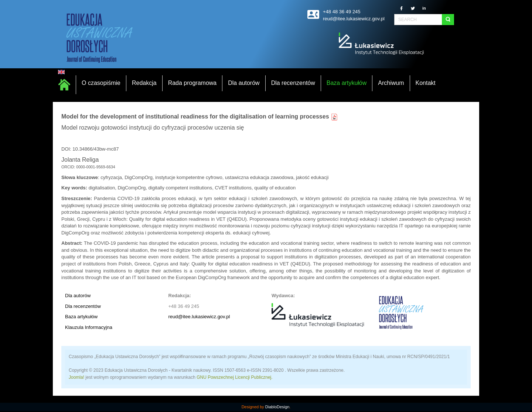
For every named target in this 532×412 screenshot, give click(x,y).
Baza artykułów (81, 317)
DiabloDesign (277, 407)
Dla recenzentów (83, 306)
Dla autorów (78, 296)
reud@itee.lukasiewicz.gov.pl (199, 317)
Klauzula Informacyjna (89, 327)
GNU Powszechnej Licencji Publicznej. (234, 377)
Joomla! (76, 377)
